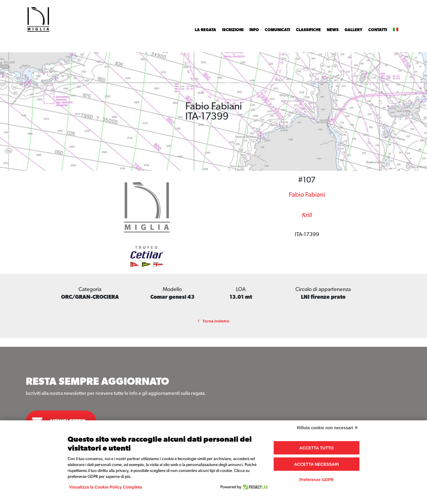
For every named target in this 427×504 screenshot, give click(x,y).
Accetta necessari (317, 464)
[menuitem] (396, 30)
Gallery (353, 30)
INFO (254, 30)
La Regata (205, 30)
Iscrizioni (233, 30)
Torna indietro (213, 321)
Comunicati (277, 30)
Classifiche (308, 30)
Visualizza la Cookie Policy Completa (106, 487)
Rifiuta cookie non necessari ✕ (327, 428)
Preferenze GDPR (316, 480)
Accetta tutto (317, 448)
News (333, 30)
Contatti (378, 30)
